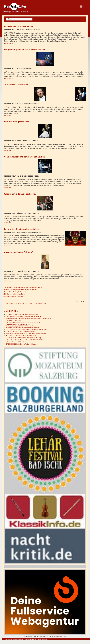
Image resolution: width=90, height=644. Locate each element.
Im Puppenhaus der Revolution (14, 296)
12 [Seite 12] (26, 304)
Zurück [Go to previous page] (11, 304)
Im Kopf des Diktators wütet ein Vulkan (22, 229)
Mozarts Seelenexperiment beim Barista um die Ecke (21, 290)
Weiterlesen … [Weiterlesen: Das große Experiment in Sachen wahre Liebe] (9, 78)
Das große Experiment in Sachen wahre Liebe (25, 49)
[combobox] (19, 19)
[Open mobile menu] (83, 19)
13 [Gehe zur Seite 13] (28, 304)
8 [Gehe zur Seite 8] (16, 304)
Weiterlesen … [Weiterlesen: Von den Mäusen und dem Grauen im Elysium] (9, 188)
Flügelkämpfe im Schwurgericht (19, 26)
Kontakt (45, 639)
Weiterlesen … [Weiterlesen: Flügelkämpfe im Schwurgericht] (9, 43)
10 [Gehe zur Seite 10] (20, 304)
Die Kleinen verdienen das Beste (14, 294)
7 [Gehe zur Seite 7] (15, 304)
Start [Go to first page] (6, 304)
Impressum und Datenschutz (14, 639)
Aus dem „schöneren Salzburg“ (19, 252)
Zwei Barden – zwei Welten (16, 85)
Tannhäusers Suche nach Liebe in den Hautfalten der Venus (23, 288)
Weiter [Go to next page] (40, 304)
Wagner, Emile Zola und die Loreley (20, 194)
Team (40, 639)
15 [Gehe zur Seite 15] (34, 304)
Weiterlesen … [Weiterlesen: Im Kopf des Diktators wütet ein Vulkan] (9, 246)
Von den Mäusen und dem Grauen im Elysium (25, 157)
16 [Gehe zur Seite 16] (36, 304)
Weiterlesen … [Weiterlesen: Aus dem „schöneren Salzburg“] (9, 281)
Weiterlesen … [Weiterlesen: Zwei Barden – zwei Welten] (9, 115)
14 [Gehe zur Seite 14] (31, 304)
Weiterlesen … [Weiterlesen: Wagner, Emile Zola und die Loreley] (9, 223)
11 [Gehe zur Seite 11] (23, 304)
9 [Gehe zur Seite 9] (18, 304)
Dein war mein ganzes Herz (16, 122)
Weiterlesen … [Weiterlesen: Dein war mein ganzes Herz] (9, 151)
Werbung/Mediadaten (31, 639)
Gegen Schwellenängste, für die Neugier (17, 292)
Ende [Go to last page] (45, 304)
